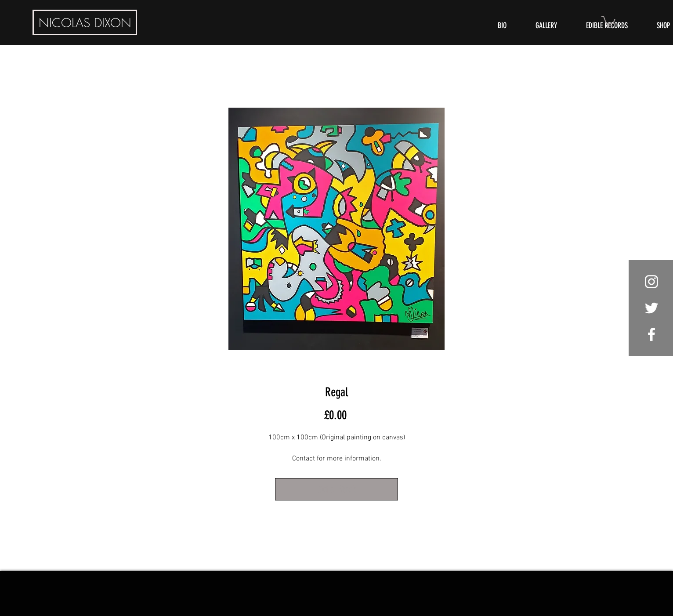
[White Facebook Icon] (651, 334)
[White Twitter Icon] (651, 308)
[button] (608, 21)
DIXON (85, 23)
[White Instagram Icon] (651, 282)
